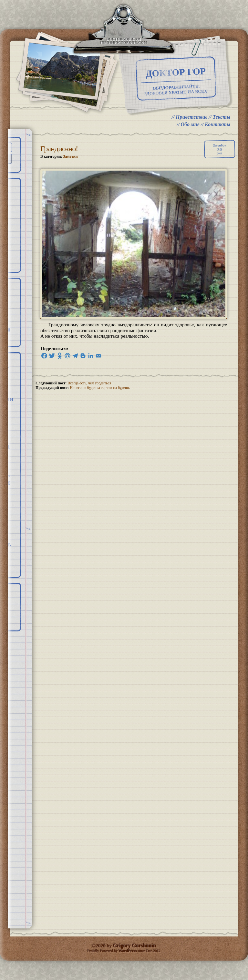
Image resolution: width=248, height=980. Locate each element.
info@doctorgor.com (124, 45)
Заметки (71, 165)
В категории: (60, 165)
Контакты (217, 133)
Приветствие (191, 126)
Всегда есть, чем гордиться (90, 393)
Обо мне (190, 133)
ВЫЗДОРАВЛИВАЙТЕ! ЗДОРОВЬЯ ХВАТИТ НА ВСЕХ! (170, 94)
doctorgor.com (124, 41)
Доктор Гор (169, 76)
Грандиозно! (59, 158)
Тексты (222, 126)
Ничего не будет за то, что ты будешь (100, 397)
